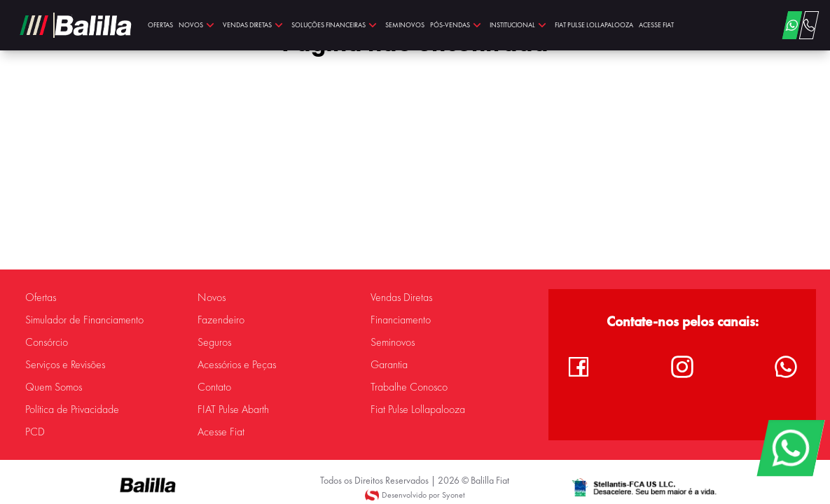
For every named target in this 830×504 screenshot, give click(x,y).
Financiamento (401, 320)
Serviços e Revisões (65, 365)
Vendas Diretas (401, 297)
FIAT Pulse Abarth (233, 409)
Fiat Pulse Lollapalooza (418, 409)
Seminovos (393, 342)
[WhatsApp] (790, 448)
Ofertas (41, 297)
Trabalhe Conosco (409, 387)
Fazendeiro (221, 320)
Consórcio (47, 342)
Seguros (214, 342)
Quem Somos (54, 387)
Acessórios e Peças (237, 365)
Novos (212, 297)
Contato (214, 387)
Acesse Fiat (221, 432)
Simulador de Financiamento (84, 320)
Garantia (389, 365)
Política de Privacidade (72, 409)
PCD (35, 432)
